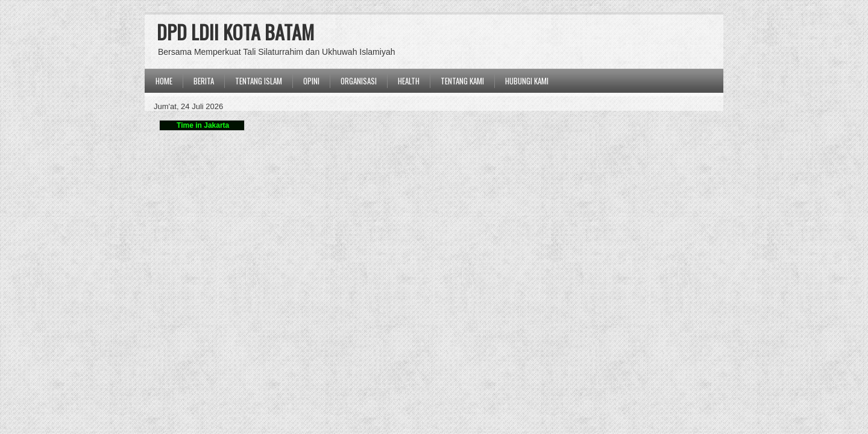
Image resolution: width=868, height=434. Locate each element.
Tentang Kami (462, 81)
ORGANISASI (359, 81)
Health (409, 81)
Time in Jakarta (202, 125)
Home (164, 81)
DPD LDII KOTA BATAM (235, 32)
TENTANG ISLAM (259, 81)
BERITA (204, 81)
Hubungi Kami (527, 81)
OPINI (311, 81)
